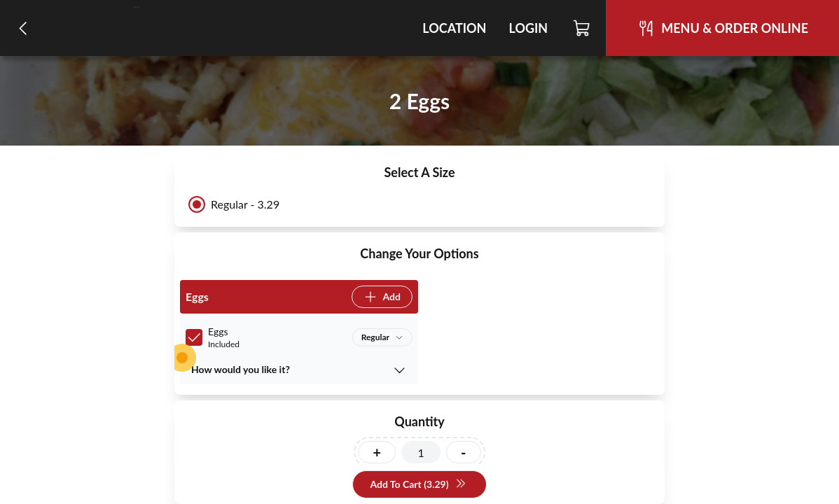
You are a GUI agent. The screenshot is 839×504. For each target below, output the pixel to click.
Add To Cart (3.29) (418, 485)
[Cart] (582, 28)
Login (528, 28)
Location (454, 28)
